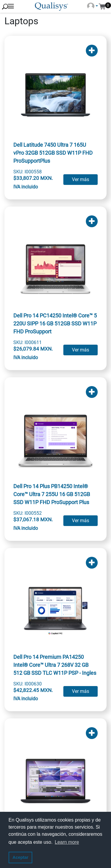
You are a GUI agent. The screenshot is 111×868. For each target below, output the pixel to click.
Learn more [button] (67, 842)
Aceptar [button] (20, 857)
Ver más (81, 179)
